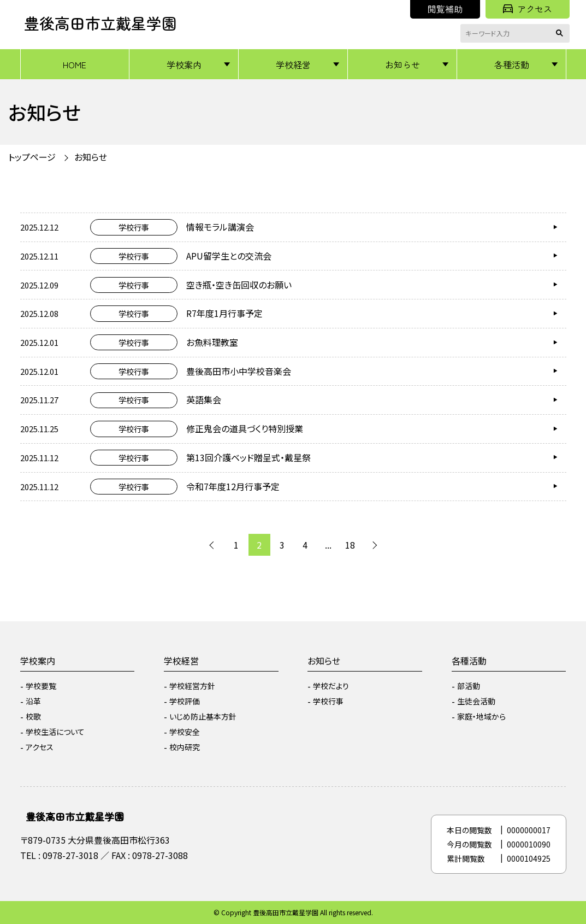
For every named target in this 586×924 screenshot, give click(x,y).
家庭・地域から (481, 716)
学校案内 (184, 64)
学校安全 (185, 732)
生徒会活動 (476, 701)
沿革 (33, 701)
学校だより (331, 686)
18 (350, 545)
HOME (75, 64)
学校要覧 (41, 686)
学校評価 (185, 701)
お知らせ (402, 64)
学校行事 (328, 701)
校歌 (33, 716)
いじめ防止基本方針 (203, 716)
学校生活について (55, 732)
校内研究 (185, 747)
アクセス (528, 9)
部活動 (469, 686)
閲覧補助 (445, 9)
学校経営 (293, 64)
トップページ (32, 157)
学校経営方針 (192, 686)
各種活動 (512, 64)
